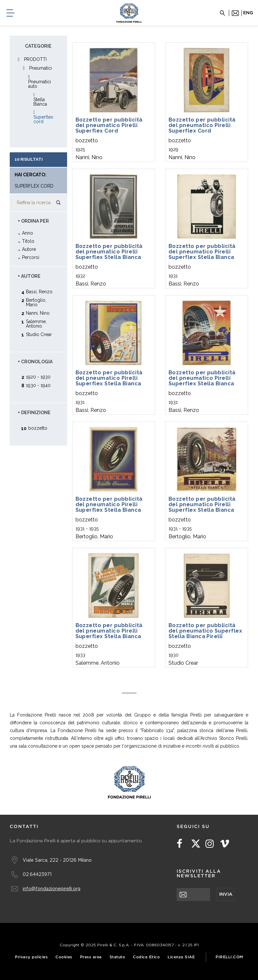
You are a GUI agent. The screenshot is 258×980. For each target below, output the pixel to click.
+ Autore (29, 276)
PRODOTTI (35, 59)
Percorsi (31, 257)
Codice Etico (146, 957)
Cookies (64, 957)
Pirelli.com (229, 957)
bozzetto (38, 428)
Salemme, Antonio (36, 324)
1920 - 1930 (38, 377)
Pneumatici (41, 68)
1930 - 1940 (38, 385)
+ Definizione (34, 413)
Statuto (117, 957)
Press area (91, 957)
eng (248, 13)
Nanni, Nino (38, 313)
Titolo (28, 241)
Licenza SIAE (181, 957)
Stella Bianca (40, 102)
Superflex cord (43, 119)
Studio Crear (39, 334)
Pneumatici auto (40, 84)
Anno (28, 233)
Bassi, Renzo (39, 292)
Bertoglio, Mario (36, 302)
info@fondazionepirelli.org (52, 888)
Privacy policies (31, 957)
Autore (29, 249)
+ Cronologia (35, 362)
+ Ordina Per (33, 221)
